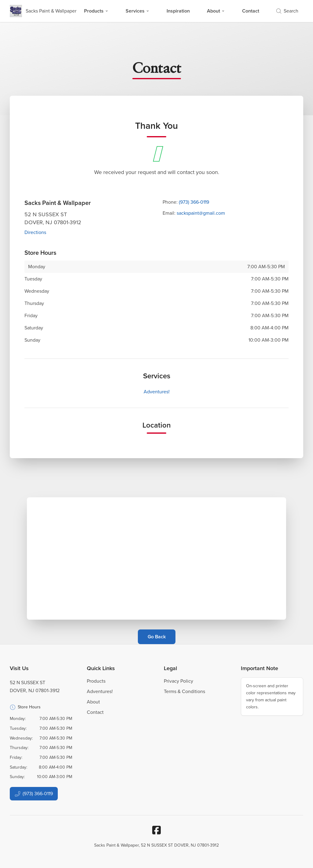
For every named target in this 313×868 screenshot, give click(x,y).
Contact (251, 11)
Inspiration (178, 11)
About (216, 11)
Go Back (157, 637)
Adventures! (157, 392)
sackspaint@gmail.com (201, 213)
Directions (35, 232)
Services (138, 11)
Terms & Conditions (184, 691)
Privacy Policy (179, 681)
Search (287, 11)
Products (96, 11)
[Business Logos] (43, 11)
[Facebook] (156, 830)
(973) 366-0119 (194, 202)
